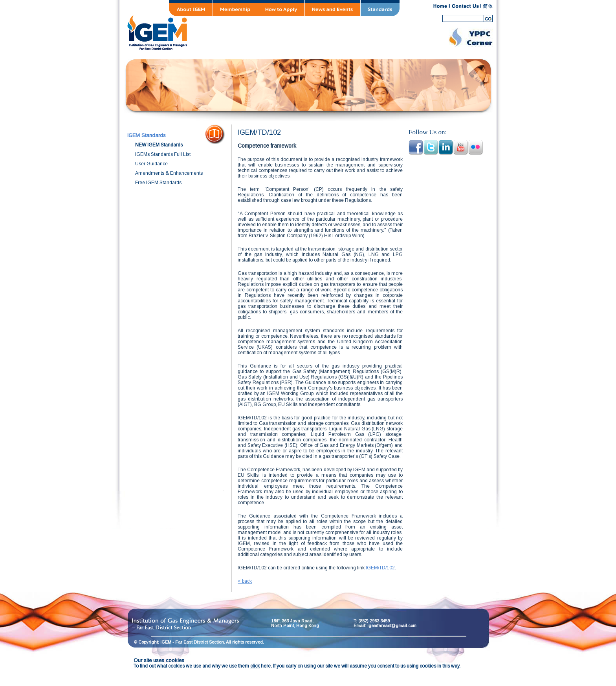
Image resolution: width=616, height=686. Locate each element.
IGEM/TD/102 (380, 568)
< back (245, 581)
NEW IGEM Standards (159, 145)
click (255, 666)
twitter (431, 147)
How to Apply (281, 8)
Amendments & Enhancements (169, 173)
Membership (235, 8)
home (440, 6)
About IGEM (191, 8)
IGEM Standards (147, 135)
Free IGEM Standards (158, 183)
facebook (416, 147)
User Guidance (151, 164)
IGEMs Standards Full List (163, 154)
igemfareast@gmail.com (392, 626)
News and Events (333, 8)
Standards (380, 8)
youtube (461, 147)
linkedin (446, 147)
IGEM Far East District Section (265, 31)
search (489, 18)
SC (488, 6)
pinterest (476, 147)
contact (465, 6)
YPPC (470, 37)
